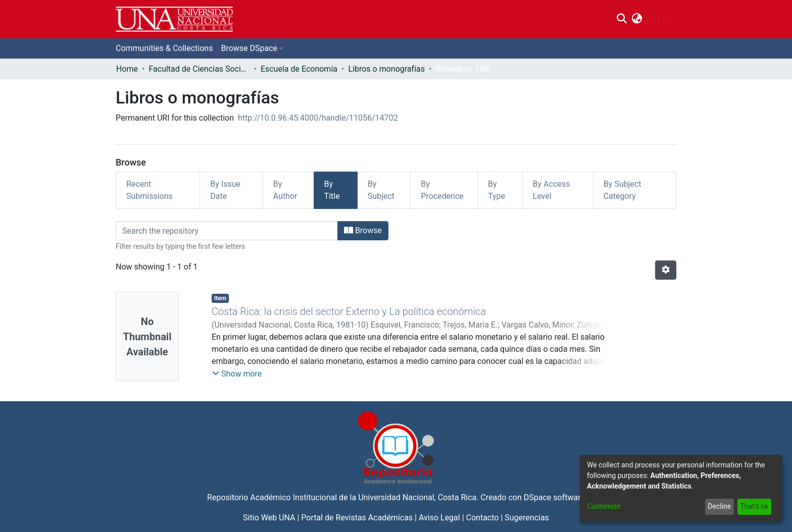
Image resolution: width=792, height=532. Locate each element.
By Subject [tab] (381, 190)
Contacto (483, 518)
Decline (719, 506)
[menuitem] (637, 19)
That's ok (754, 506)
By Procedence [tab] (442, 190)
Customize (604, 506)
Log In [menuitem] (658, 19)
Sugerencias (527, 518)
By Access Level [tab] (552, 190)
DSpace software (554, 497)
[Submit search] (622, 19)
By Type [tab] (497, 190)
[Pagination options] (666, 270)
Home (127, 69)
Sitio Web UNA (269, 518)
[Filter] (227, 231)
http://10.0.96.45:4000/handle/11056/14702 (318, 118)
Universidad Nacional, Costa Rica (417, 497)
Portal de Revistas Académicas (357, 518)
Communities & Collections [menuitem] (164, 48)
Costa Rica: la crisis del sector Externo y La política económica (349, 311)
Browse (363, 230)
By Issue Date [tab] (225, 190)
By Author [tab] (285, 190)
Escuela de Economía (299, 69)
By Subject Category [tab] (623, 190)
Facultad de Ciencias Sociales (199, 69)
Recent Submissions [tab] (150, 190)
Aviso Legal (439, 518)
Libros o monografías (386, 69)
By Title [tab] (332, 190)
